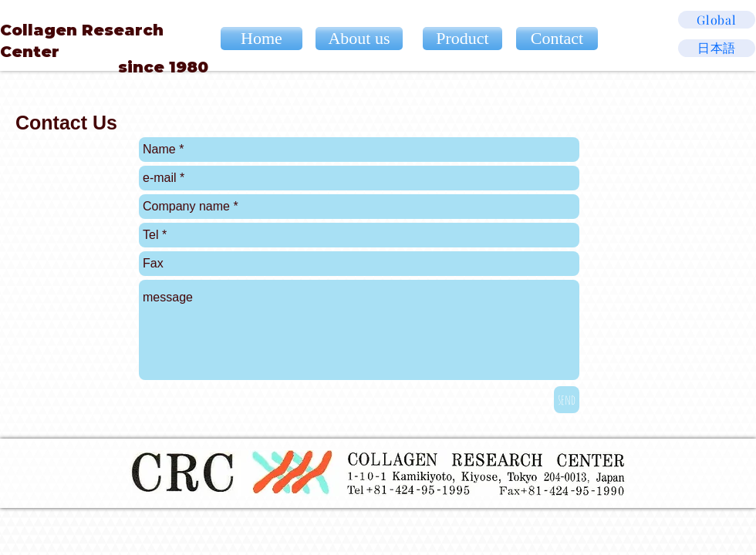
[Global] (717, 20)
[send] (567, 400)
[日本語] (717, 48)
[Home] (262, 39)
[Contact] (557, 39)
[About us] (359, 39)
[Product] (462, 39)
